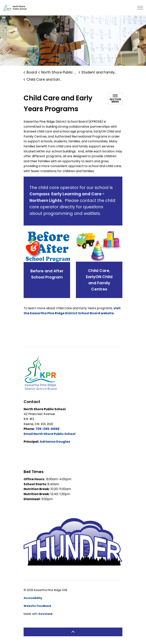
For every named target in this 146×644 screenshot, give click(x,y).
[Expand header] (140, 8)
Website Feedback (37, 606)
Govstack (46, 614)
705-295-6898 (47, 429)
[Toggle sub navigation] (115, 99)
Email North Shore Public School (50, 434)
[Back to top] (73, 632)
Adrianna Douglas (55, 442)
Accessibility (33, 598)
